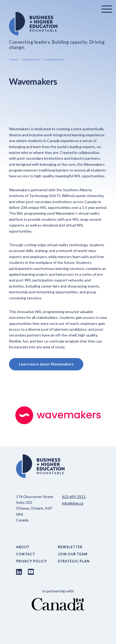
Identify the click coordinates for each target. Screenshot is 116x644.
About (23, 547)
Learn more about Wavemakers (46, 364)
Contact (26, 554)
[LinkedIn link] (19, 572)
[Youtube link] (31, 572)
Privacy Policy (32, 561)
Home (14, 60)
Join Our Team (73, 554)
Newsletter (70, 547)
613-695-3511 (74, 497)
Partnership (31, 60)
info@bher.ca (73, 503)
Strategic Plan (74, 561)
